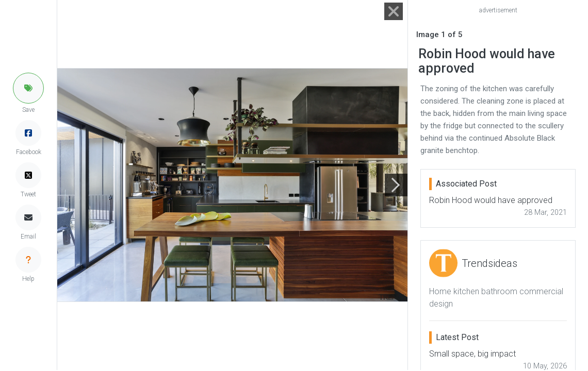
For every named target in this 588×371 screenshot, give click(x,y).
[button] (28, 88)
